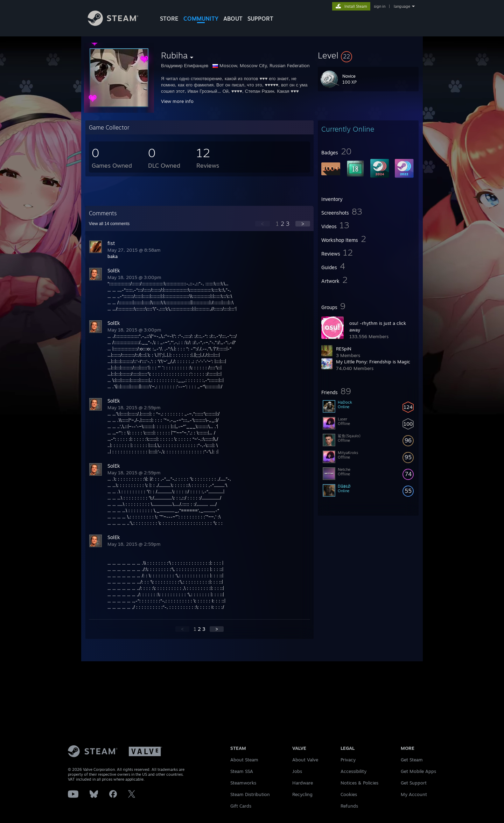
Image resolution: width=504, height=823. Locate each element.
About (233, 19)
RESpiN (344, 349)
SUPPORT (260, 19)
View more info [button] (177, 101)
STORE (169, 19)
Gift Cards (241, 806)
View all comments (109, 224)
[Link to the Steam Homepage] (118, 24)
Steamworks (243, 783)
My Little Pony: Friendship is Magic (373, 362)
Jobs (297, 771)
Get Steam (412, 760)
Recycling (302, 794)
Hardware (303, 783)
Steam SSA (242, 771)
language (402, 6)
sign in (380, 6)
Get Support (414, 783)
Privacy (348, 760)
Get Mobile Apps (418, 771)
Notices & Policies (359, 783)
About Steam (244, 760)
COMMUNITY (201, 19)
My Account (414, 794)
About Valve (305, 760)
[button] (368, 55)
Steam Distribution (250, 794)
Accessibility (353, 771)
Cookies (349, 794)
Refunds (349, 806)
